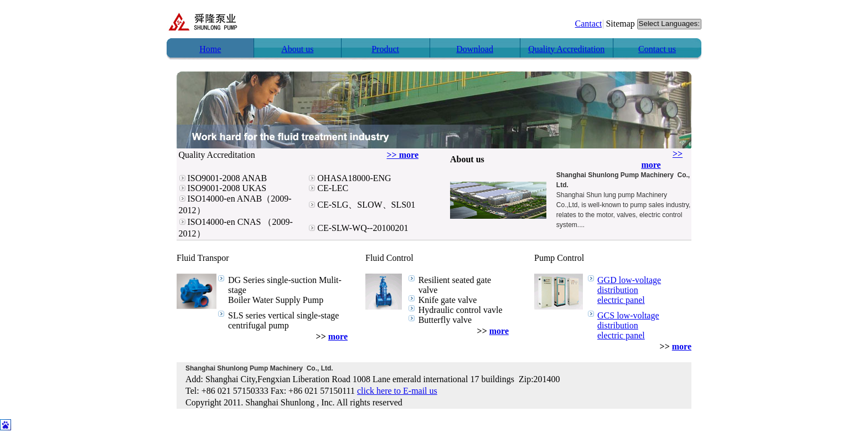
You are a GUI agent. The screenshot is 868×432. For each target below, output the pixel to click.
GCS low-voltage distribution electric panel (628, 325)
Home (210, 49)
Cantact (589, 24)
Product (385, 49)
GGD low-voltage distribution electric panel (629, 290)
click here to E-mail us (397, 391)
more (338, 336)
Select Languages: (669, 24)
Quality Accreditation (566, 49)
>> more (403, 155)
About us (297, 49)
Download (475, 49)
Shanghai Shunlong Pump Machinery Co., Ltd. (259, 368)
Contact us (657, 49)
